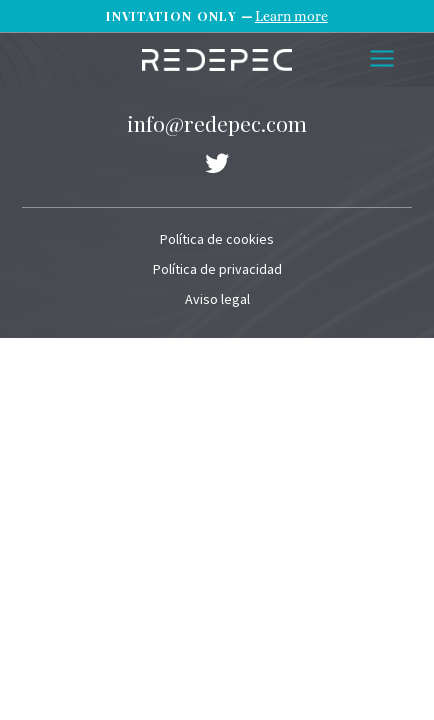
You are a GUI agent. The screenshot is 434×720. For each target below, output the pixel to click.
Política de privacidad (217, 269)
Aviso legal (217, 299)
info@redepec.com (217, 123)
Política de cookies (217, 239)
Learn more (291, 16)
